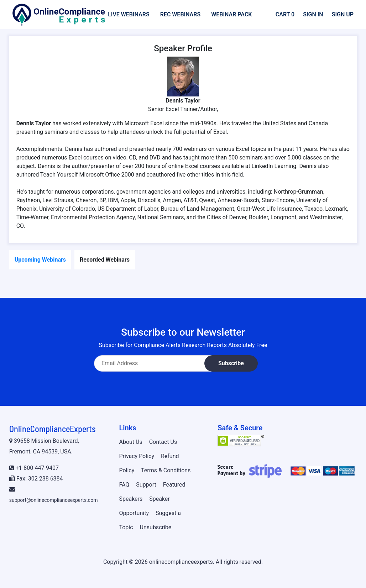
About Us (130, 442)
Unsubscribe (156, 527)
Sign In (313, 14)
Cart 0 (285, 14)
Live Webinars (129, 14)
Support (146, 485)
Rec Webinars (181, 14)
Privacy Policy (137, 456)
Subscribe (231, 363)
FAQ (124, 485)
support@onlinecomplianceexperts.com (54, 500)
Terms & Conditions (166, 470)
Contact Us (163, 442)
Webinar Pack (231, 14)
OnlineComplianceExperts (52, 429)
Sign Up (343, 14)
